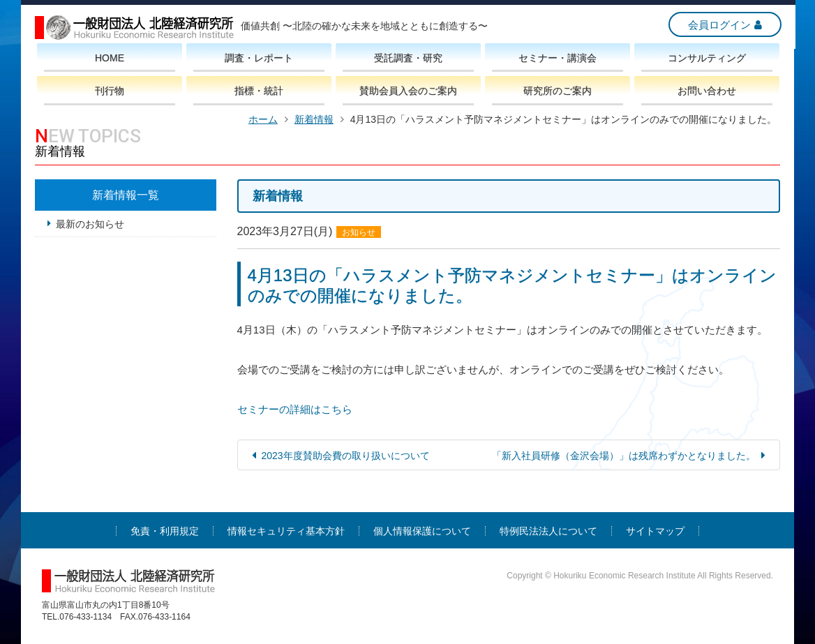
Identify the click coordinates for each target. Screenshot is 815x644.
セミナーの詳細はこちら (295, 409)
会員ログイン (718, 25)
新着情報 (314, 119)
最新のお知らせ (90, 224)
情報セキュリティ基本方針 (286, 531)
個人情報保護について (422, 531)
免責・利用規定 (165, 531)
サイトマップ (655, 531)
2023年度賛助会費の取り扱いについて (346, 456)
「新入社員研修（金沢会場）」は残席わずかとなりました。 (624, 456)
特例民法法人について (548, 531)
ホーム (263, 119)
